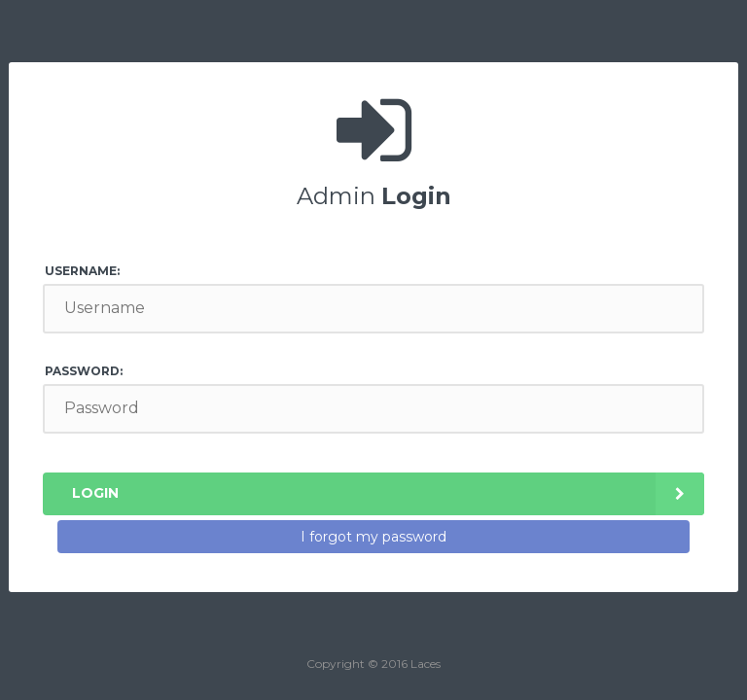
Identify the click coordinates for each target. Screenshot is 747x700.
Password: (84, 371)
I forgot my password (373, 537)
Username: (82, 271)
